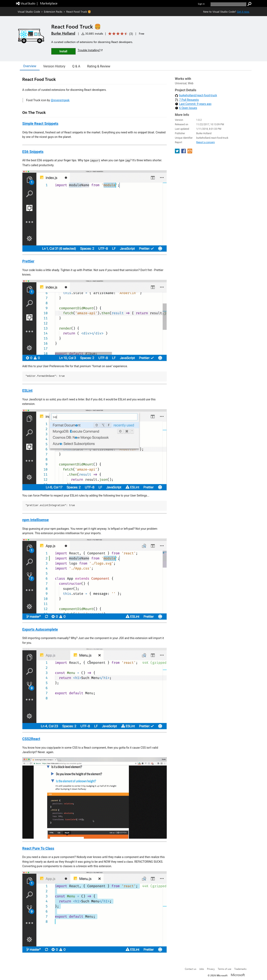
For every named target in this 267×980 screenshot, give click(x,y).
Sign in (201, 4)
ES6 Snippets (33, 152)
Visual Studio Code (29, 12)
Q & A (76, 66)
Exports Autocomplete (40, 630)
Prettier (28, 261)
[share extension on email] (190, 152)
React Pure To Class (38, 848)
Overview (30, 66)
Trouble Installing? (90, 50)
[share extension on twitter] (178, 152)
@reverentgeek (60, 100)
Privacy (211, 969)
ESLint (27, 391)
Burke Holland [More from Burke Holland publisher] (63, 33)
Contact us (191, 969)
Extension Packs (53, 12)
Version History (54, 66)
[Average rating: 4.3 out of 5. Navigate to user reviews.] (120, 34)
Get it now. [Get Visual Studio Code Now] (243, 12)
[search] (228, 4)
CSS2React (31, 739)
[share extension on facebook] (184, 152)
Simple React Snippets (40, 124)
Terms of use (224, 969)
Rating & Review (99, 66)
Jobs (202, 969)
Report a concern (205, 142)
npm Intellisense (36, 520)
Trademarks (240, 969)
